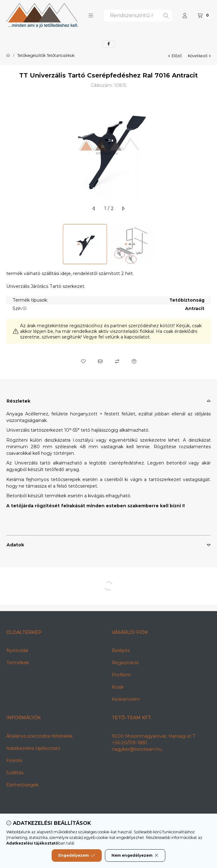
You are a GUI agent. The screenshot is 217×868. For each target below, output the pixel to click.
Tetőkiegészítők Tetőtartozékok (46, 56)
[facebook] (109, 44)
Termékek (18, 663)
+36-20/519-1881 (129, 743)
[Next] (208, 244)
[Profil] (185, 16)
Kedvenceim (126, 699)
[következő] (123, 208)
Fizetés (14, 760)
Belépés (121, 650)
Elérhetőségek (22, 785)
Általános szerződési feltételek (39, 736)
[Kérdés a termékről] (134, 361)
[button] (91, 16)
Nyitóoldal (17, 650)
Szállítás (15, 773)
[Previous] (9, 244)
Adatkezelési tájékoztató (33, 748)
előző (175, 56)
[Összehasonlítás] (117, 361)
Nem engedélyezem (135, 855)
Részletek (18, 401)
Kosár (118, 687)
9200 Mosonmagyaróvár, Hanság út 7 (153, 736)
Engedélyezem (77, 855)
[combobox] (138, 16)
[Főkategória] (8, 56)
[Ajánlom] (100, 361)
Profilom (121, 675)
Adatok (15, 545)
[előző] (94, 208)
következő (199, 56)
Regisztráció (125, 663)
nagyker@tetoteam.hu (137, 749)
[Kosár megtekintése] (204, 16)
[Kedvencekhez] (83, 361)
